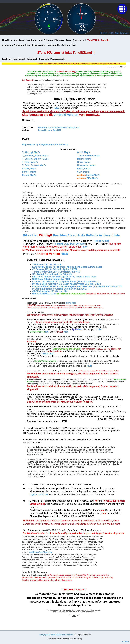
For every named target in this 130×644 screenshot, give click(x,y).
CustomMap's (89, 175)
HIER (56, 108)
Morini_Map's (84, 159)
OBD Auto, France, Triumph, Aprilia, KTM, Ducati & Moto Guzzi (64, 277)
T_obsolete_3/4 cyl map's (35, 156)
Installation (19, 40)
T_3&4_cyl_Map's (31, 152)
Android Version (66, 115)
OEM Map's (88, 178)
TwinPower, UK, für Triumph (47, 265)
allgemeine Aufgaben (13, 45)
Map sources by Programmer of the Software (45, 145)
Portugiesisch (57, 59)
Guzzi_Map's (84, 152)
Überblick (7, 40)
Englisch (7, 59)
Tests (69, 40)
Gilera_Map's (84, 162)
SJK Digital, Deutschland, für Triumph (52, 274)
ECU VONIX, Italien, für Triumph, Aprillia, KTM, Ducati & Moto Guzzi (67, 267)
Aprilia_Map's (29, 169)
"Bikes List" (48, 354)
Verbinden (32, 40)
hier (80, 329)
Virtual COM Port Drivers (70, 244)
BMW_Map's (83, 169)
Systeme (66, 45)
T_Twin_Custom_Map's (34, 165)
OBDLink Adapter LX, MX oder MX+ (51, 291)
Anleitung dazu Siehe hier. (41, 552)
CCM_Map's (83, 172)
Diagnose (59, 40)
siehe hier (71, 303)
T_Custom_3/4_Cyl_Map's (35, 159)
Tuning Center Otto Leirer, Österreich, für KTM (56, 272)
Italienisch (32, 59)
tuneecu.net (102, 241)
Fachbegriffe (53, 45)
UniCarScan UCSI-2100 (44, 294)
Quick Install (79, 40)
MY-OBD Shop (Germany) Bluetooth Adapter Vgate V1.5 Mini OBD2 (67, 284)
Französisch (19, 59)
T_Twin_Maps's (30, 162)
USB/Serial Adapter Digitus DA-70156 (51, 279)
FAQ (74, 45)
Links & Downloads (35, 45)
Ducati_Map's (29, 175)
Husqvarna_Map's (86, 165)
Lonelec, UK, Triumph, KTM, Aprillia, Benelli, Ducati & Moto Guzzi (66, 282)
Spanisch (44, 59)
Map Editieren (46, 40)
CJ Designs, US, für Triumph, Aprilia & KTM (55, 269)
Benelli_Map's (29, 172)
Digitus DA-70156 (39, 494)
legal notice (125, 641)
